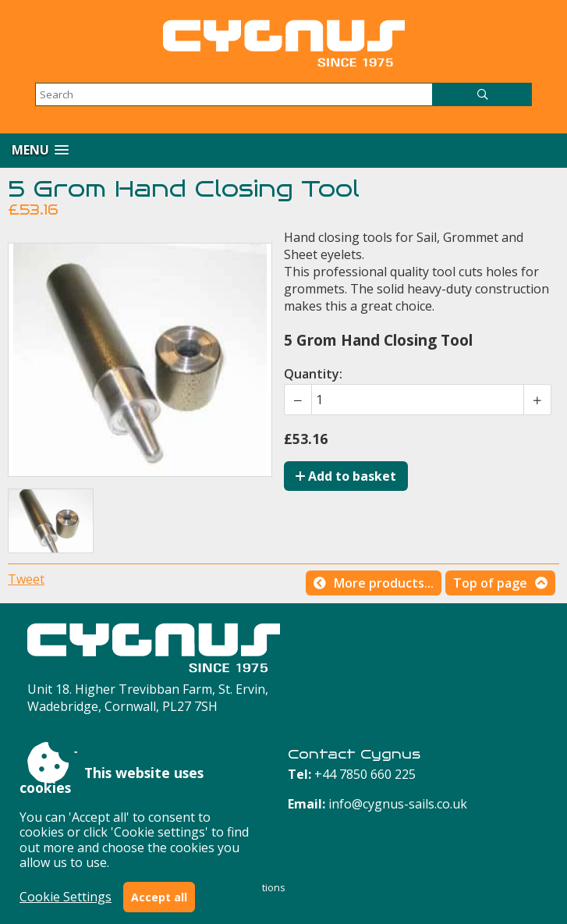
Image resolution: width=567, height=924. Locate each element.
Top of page (490, 583)
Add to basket (346, 476)
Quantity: (313, 374)
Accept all (159, 897)
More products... (384, 583)
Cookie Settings (66, 897)
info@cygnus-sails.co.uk (398, 804)
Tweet (26, 579)
